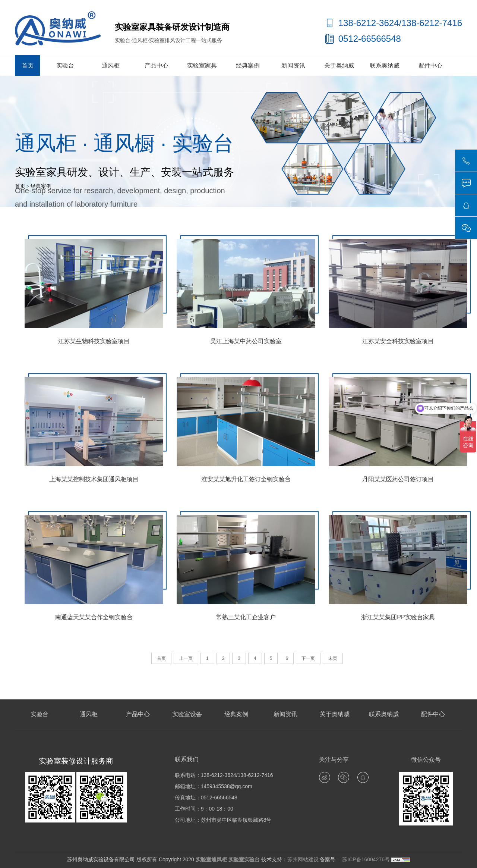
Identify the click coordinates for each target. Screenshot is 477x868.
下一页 (308, 658)
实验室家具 (202, 65)
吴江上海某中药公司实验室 (246, 341)
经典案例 (248, 65)
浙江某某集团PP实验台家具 (398, 617)
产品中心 (157, 65)
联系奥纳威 (385, 65)
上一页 (186, 658)
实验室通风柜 (211, 859)
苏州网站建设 (303, 859)
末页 (333, 658)
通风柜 (111, 65)
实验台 (65, 65)
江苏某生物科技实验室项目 (94, 341)
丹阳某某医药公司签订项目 (398, 479)
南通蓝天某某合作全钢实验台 (94, 617)
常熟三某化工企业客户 (246, 617)
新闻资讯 (293, 65)
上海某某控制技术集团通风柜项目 (94, 479)
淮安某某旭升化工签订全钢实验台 (246, 479)
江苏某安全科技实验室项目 (398, 341)
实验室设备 (187, 714)
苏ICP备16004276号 (365, 859)
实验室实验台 (244, 859)
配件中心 (430, 65)
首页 (28, 65)
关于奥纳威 (339, 65)
